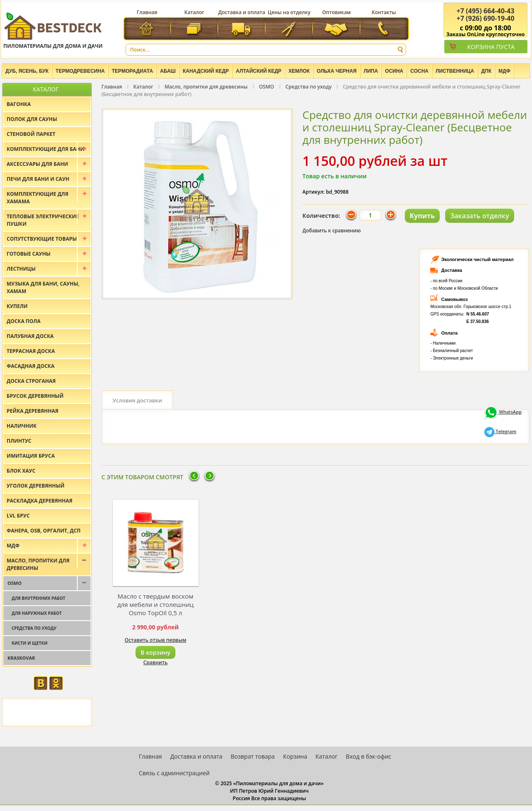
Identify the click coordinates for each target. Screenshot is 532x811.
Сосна (419, 71)
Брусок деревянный (35, 396)
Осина (394, 71)
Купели (17, 306)
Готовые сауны (29, 254)
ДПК (486, 71)
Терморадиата (132, 71)
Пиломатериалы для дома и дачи (53, 30)
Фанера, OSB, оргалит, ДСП (44, 531)
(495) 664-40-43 (485, 11)
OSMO (267, 87)
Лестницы (21, 269)
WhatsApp (503, 412)
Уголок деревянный (36, 486)
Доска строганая (31, 381)
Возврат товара (253, 756)
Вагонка (19, 104)
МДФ (504, 71)
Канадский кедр (206, 71)
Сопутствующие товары (42, 239)
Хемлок (299, 71)
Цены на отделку (289, 12)
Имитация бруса (31, 456)
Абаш (168, 71)
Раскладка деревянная (39, 501)
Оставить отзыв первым (156, 640)
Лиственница (455, 71)
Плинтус (19, 441)
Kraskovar (21, 658)
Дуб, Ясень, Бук (27, 71)
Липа (371, 71)
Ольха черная (337, 71)
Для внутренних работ (38, 598)
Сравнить (156, 662)
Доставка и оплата (242, 12)
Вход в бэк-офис (368, 756)
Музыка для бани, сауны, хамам (43, 287)
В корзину (155, 652)
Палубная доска (30, 336)
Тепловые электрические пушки (43, 220)
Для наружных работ (37, 613)
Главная (147, 12)
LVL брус (18, 516)
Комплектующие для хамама (38, 198)
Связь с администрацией (174, 773)
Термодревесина (80, 71)
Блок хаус (21, 471)
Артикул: (314, 192)
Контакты (384, 12)
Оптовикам (336, 12)
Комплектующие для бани (46, 149)
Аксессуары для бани (37, 164)
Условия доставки (137, 400)
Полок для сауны (32, 119)
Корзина (295, 756)
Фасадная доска (31, 366)
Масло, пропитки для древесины (206, 87)
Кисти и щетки (30, 643)
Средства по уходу (309, 87)
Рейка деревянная (32, 411)
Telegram (500, 431)
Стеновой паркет (31, 134)
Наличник (22, 426)
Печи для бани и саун (38, 179)
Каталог (195, 12)
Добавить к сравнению (332, 230)
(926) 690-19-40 (485, 18)
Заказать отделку (480, 216)
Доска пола (24, 321)
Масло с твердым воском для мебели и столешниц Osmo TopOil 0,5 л (155, 604)
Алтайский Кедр (259, 71)
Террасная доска (31, 351)
